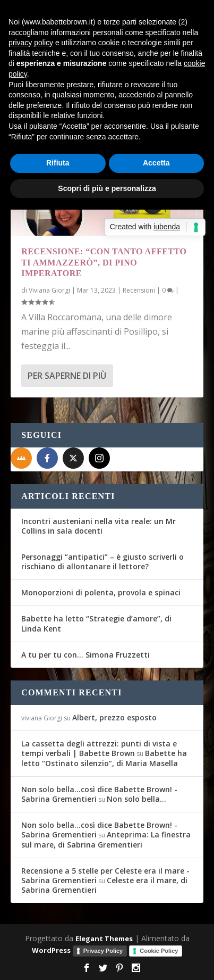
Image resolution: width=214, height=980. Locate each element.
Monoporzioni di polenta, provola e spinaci (101, 592)
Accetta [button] (156, 163)
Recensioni (139, 290)
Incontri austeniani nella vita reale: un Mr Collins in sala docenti (99, 526)
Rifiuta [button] (58, 163)
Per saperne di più (67, 376)
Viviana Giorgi (49, 290)
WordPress (51, 950)
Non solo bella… (136, 799)
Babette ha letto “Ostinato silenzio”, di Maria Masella (104, 758)
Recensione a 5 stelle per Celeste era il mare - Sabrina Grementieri (105, 875)
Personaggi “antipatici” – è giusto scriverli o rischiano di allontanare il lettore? (102, 562)
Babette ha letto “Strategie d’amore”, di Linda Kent (96, 623)
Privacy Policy (103, 951)
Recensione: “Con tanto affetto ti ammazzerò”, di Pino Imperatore (104, 263)
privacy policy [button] (31, 43)
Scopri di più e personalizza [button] (107, 188)
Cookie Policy (159, 951)
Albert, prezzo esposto (114, 717)
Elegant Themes (104, 939)
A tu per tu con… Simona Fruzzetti (85, 655)
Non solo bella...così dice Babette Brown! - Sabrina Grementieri (99, 794)
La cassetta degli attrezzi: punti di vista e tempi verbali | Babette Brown (99, 748)
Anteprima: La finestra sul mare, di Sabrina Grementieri (106, 839)
